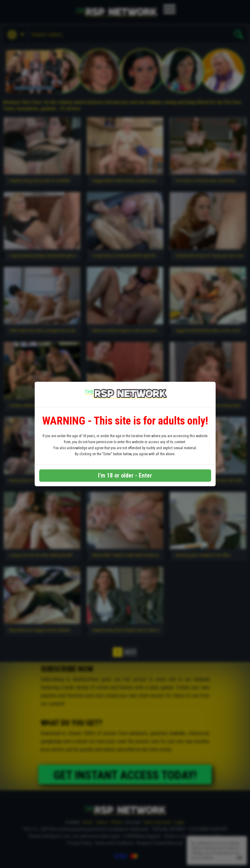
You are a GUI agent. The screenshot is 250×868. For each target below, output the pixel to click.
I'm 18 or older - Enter (125, 475)
